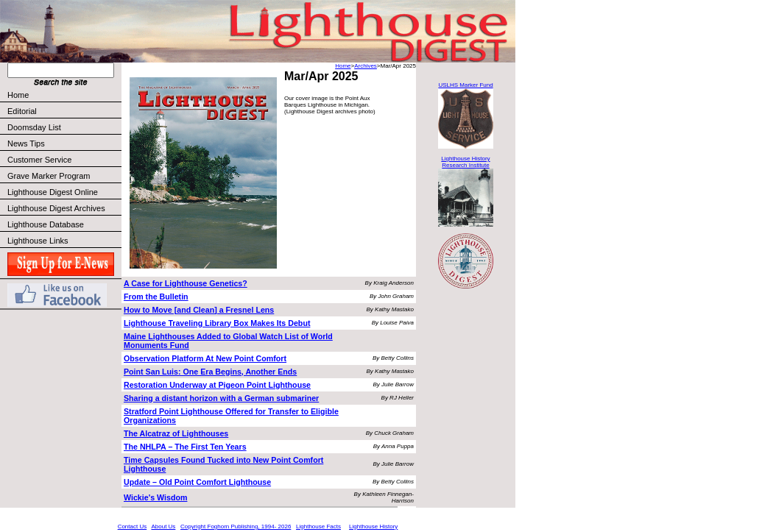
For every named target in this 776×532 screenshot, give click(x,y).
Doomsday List (34, 127)
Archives (366, 66)
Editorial (64, 111)
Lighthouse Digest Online (53, 192)
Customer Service (64, 160)
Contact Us (133, 526)
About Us (163, 526)
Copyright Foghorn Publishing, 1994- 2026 (236, 526)
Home (18, 95)
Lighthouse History (373, 526)
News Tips (26, 143)
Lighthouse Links (38, 241)
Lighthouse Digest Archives (56, 208)
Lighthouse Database (46, 224)
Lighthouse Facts (318, 526)
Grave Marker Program (49, 176)
